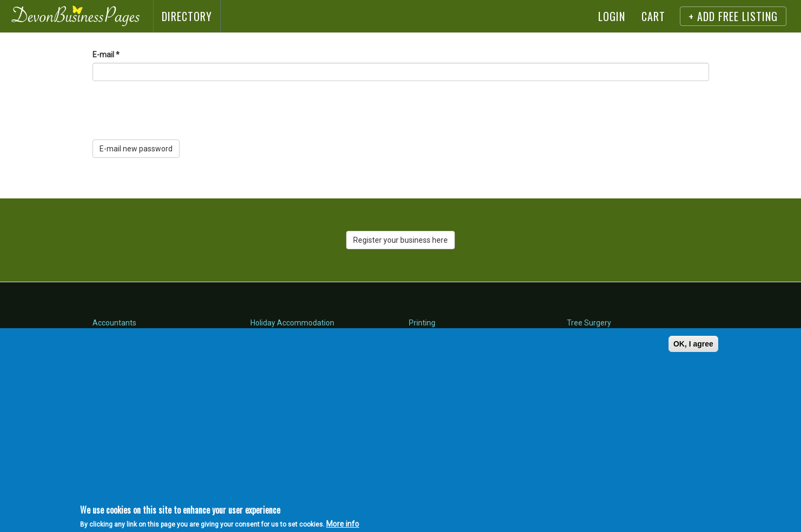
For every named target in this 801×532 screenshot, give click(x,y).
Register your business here (400, 240)
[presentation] (175, 110)
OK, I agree (693, 344)
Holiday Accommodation (292, 323)
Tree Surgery (589, 323)
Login (612, 16)
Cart (653, 16)
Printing (422, 323)
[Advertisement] (220, 423)
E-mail (106, 55)
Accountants (114, 323)
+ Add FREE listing (733, 16)
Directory (187, 16)
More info (343, 524)
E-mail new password (136, 149)
